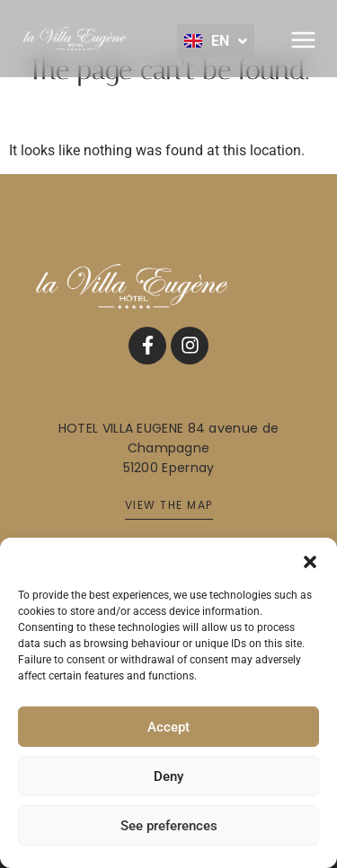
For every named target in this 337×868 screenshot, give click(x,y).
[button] (310, 560)
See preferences (169, 826)
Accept (168, 727)
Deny (168, 776)
